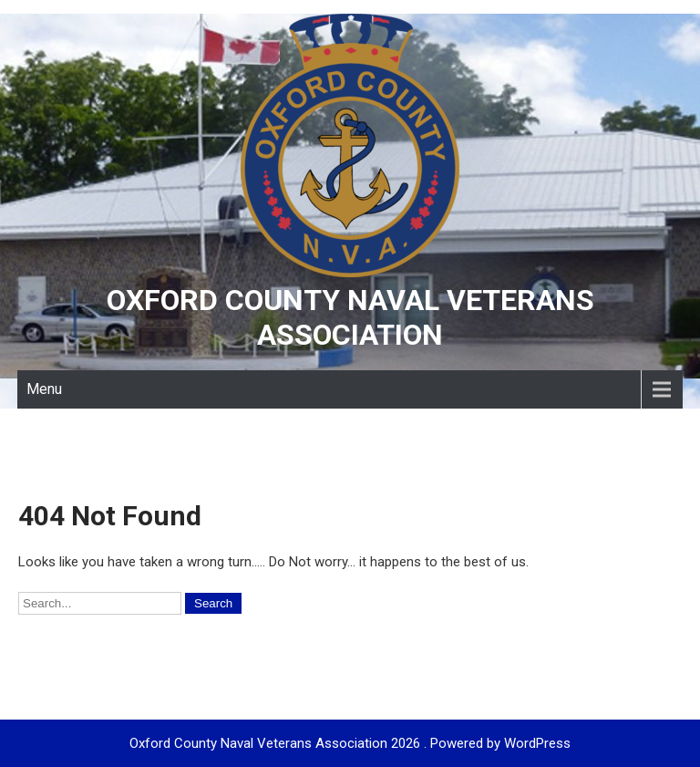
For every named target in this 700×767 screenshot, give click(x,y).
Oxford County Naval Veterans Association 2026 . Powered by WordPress (350, 743)
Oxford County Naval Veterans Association (350, 317)
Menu (44, 389)
